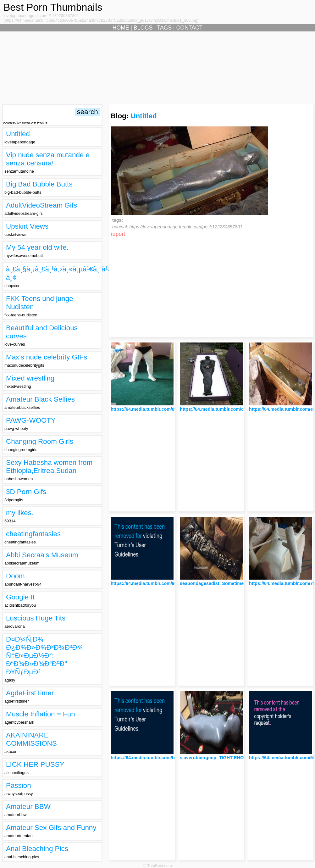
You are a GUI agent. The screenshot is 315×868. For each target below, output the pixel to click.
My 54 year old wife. (37, 247)
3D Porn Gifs (26, 492)
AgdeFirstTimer (30, 693)
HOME (121, 28)
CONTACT (190, 28)
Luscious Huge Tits (36, 618)
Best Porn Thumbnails (53, 7)
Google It (20, 597)
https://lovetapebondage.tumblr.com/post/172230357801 (186, 227)
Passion (19, 785)
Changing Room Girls (40, 441)
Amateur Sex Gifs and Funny (51, 828)
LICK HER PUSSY (35, 764)
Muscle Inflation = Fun (41, 714)
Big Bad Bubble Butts (39, 184)
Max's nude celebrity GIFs (47, 357)
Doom (15, 576)
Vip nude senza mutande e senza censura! (48, 159)
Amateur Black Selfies (40, 399)
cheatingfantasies (33, 534)
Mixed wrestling (30, 378)
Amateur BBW (28, 807)
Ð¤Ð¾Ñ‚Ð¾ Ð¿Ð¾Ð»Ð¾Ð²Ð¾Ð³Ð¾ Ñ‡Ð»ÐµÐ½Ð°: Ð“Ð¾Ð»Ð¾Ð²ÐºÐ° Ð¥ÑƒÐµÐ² (44, 656)
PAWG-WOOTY (31, 420)
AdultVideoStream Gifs (41, 205)
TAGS (165, 28)
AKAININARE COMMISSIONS (31, 739)
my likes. (20, 513)
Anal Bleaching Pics (37, 849)
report (118, 234)
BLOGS (143, 28)
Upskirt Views (27, 226)
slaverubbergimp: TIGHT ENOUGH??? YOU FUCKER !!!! (241, 758)
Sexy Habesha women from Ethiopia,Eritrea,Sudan (49, 467)
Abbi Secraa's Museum (42, 555)
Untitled (18, 134)
